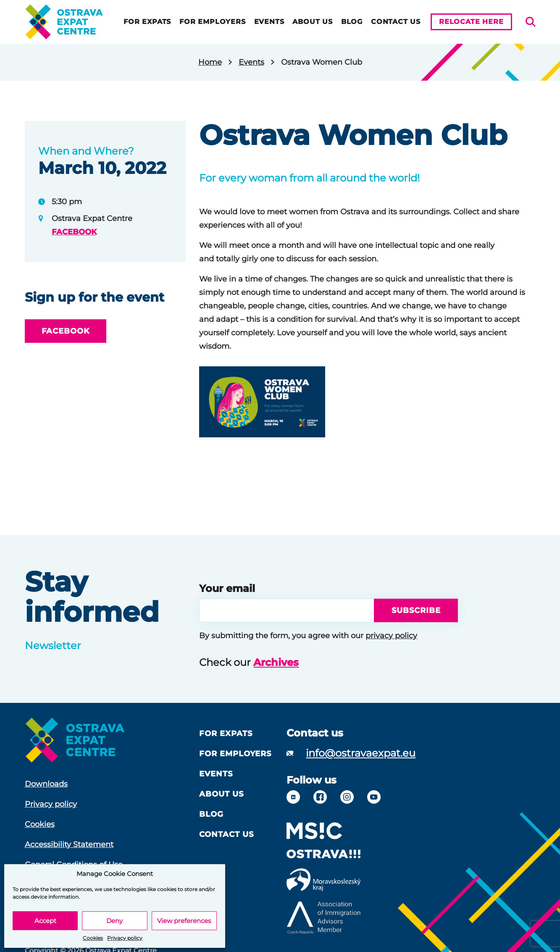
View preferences (184, 921)
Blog (352, 22)
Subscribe (416, 610)
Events (269, 22)
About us (312, 22)
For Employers (212, 22)
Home (210, 62)
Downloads (46, 784)
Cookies (93, 938)
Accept (45, 921)
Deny (114, 921)
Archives (276, 662)
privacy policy (391, 636)
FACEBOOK (74, 232)
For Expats (147, 22)
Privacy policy (125, 938)
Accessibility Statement (69, 844)
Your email (227, 588)
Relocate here (471, 22)
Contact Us (396, 22)
